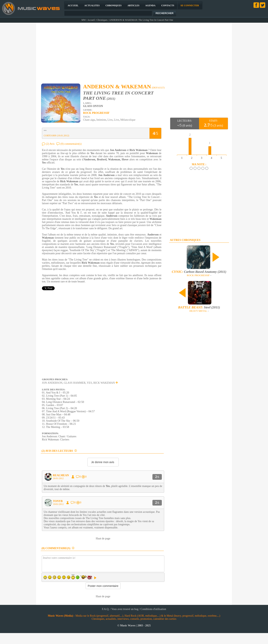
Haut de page (103, 538)
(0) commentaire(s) (71, 144)
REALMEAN (61, 475)
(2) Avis (50, 144)
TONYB (58, 501)
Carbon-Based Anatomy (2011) (199, 272)
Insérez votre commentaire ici (103, 564)
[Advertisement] (134, 51)
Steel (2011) (199, 307)
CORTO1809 (50, 136)
